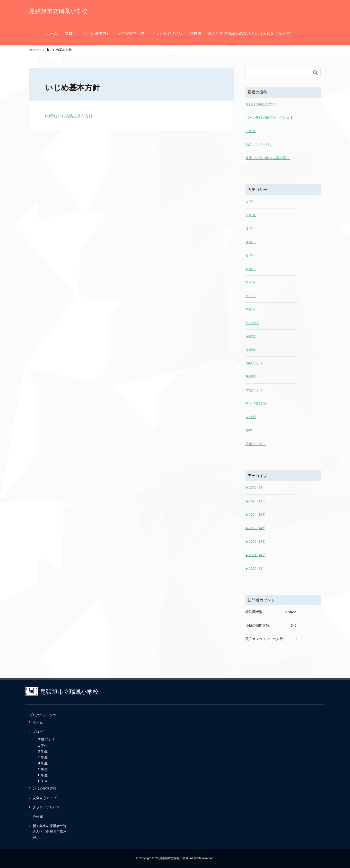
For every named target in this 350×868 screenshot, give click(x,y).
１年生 (251, 201)
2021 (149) (255, 555)
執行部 (251, 377)
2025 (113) (255, 501)
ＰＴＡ (251, 282)
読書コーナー (256, 444)
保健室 (251, 336)
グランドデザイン (167, 33)
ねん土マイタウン (259, 145)
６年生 (251, 269)
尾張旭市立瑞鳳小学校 (58, 11)
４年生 (251, 242)
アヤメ (251, 131)
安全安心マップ (131, 33)
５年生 (251, 255)
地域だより (254, 363)
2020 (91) (254, 569)
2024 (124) (255, 515)
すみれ (251, 309)
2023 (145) (255, 528)
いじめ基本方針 (97, 33)
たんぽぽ (252, 323)
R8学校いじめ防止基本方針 (69, 116)
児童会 (251, 350)
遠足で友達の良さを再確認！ (268, 158)
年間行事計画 (256, 404)
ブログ (70, 33)
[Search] (278, 72)
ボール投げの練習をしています (269, 118)
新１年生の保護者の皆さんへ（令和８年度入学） (251, 33)
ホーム (52, 33)
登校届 (195, 33)
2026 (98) (254, 488)
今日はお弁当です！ (261, 104)
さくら (251, 296)
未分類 (251, 417)
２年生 (251, 215)
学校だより (254, 390)
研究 (249, 431)
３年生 (251, 228)
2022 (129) (255, 542)
